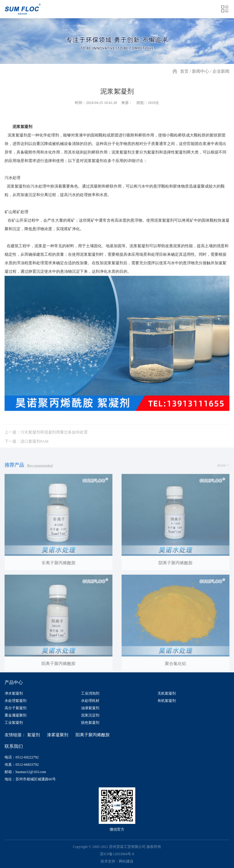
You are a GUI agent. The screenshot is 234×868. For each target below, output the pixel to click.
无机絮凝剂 (167, 693)
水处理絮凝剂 (16, 701)
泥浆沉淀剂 (90, 715)
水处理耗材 (90, 701)
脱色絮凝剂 (90, 723)
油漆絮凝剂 (90, 708)
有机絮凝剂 (167, 701)
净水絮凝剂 (14, 693)
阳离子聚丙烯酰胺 (93, 735)
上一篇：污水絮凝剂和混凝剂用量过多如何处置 (46, 436)
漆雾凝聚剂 (58, 735)
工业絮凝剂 (14, 723)
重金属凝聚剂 (16, 715)
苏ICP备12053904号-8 (117, 854)
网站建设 (126, 861)
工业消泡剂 (90, 693)
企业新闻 (221, 71)
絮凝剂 (34, 735)
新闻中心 (200, 71)
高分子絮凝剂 (16, 708)
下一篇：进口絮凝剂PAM (27, 445)
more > (223, 469)
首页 (184, 71)
